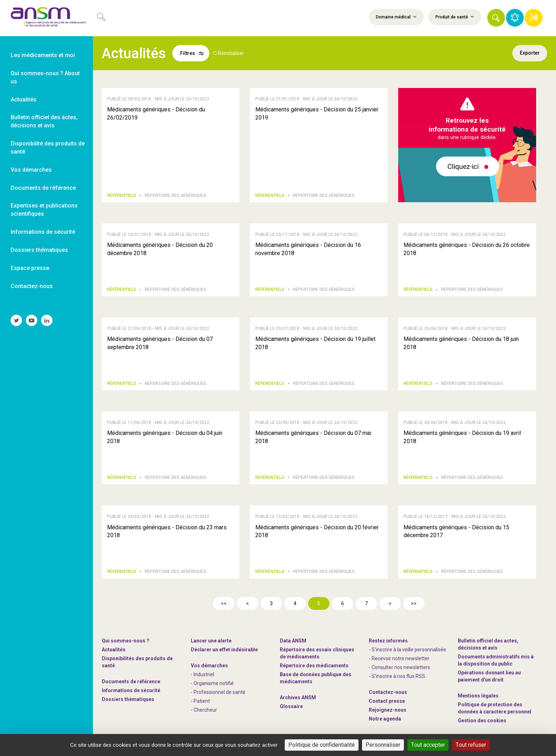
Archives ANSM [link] (298, 697)
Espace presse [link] (30, 268)
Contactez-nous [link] (32, 286)
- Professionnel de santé (218, 692)
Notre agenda (385, 719)
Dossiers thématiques (128, 699)
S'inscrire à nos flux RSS (398, 676)
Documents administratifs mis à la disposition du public (496, 660)
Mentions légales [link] (478, 696)
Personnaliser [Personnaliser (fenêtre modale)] (383, 745)
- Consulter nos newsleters (399, 667)
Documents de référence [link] (43, 188)
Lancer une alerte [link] (211, 641)
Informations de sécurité (131, 690)
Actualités (114, 650)
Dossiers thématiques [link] (39, 250)
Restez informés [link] (388, 641)
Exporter (530, 53)
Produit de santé (455, 17)
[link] (46, 18)
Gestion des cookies (482, 721)
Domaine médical (396, 17)
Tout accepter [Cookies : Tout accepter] (428, 745)
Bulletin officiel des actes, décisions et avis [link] (44, 121)
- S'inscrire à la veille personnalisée (407, 650)
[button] (496, 18)
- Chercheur (204, 710)
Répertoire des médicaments (314, 666)
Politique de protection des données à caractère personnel (494, 708)
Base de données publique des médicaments (316, 678)
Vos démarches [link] (31, 170)
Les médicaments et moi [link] (43, 55)
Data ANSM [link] (293, 641)
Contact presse (387, 701)
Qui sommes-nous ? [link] (126, 641)
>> (414, 603)
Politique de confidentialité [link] (322, 745)
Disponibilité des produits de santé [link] (48, 148)
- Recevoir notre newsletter (399, 658)
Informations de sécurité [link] (43, 232)
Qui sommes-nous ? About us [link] (45, 77)
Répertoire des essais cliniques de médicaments (317, 653)
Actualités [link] (24, 100)
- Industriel (202, 674)
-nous (388, 710)
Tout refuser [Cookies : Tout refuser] (471, 745)
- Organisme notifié (212, 683)
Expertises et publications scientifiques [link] (44, 210)
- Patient (200, 701)
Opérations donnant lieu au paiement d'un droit (489, 676)
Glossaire (291, 706)
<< (224, 603)
